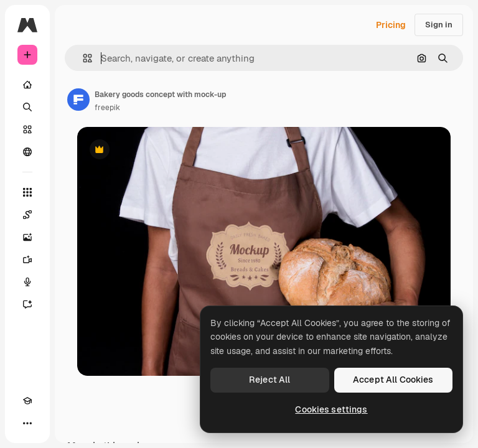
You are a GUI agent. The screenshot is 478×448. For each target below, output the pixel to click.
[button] (82, 58)
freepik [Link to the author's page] (107, 108)
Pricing (391, 25)
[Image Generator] (27, 237)
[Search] (27, 107)
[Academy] (27, 401)
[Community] (27, 152)
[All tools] (27, 192)
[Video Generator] (27, 259)
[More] (27, 423)
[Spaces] (27, 215)
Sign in (439, 25)
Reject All (269, 380)
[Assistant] (27, 304)
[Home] (27, 85)
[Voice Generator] (27, 282)
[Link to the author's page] (78, 100)
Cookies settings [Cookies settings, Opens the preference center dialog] (331, 409)
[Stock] (27, 129)
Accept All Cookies (393, 380)
